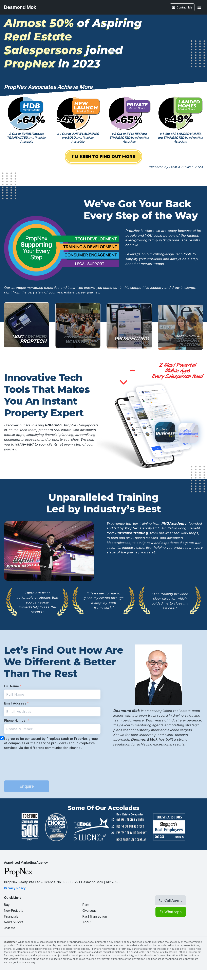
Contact (182, 7)
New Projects (14, 911)
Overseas (89, 911)
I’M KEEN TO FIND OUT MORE (103, 157)
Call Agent (170, 900)
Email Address (16, 703)
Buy (7, 905)
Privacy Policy (15, 888)
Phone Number (17, 721)
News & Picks (14, 922)
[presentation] (35, 761)
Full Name (13, 686)
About (87, 922)
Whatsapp (171, 912)
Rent (86, 905)
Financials (11, 916)
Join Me (10, 928)
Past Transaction (95, 916)
